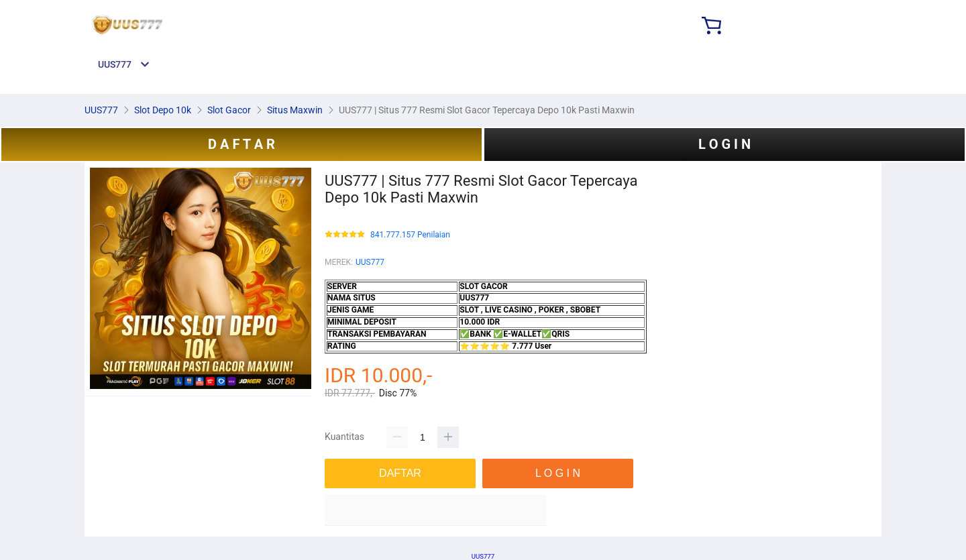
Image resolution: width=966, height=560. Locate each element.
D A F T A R (241, 144)
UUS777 (370, 262)
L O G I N (724, 144)
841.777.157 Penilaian (410, 235)
